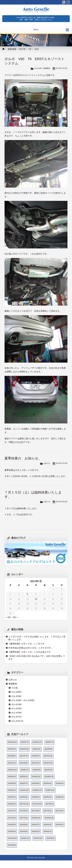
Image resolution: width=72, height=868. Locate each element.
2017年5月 (36, 811)
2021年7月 (12, 763)
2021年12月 (48, 756)
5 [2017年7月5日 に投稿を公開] (27, 594)
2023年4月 (37, 749)
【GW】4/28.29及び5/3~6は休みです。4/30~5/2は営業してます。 (37, 657)
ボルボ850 (16, 692)
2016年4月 (12, 831)
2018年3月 (60, 797)
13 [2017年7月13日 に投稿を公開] (36, 599)
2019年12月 (36, 776)
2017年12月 (24, 804)
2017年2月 (12, 818)
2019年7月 (24, 783)
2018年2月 (12, 804)
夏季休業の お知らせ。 (23, 458)
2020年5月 (37, 770)
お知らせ (47, 463)
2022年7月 (24, 756)
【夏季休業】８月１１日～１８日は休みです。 (31, 652)
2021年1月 (36, 763)
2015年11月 (25, 838)
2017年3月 (60, 811)
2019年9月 (12, 783)
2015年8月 (12, 845)
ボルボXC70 (17, 721)
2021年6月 (24, 763)
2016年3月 (24, 831)
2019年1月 (12, 790)
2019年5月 (48, 783)
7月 (30, 49)
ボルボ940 (16, 696)
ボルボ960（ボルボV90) (23, 700)
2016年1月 (48, 831)
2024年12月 (37, 742)
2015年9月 (50, 838)
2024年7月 (50, 742)
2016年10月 (49, 818)
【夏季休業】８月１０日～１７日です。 (27, 644)
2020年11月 (12, 770)
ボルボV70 (16, 717)
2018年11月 (37, 790)
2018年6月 (24, 797)
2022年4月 (36, 756)
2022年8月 (12, 756)
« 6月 (8, 617)
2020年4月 (49, 770)
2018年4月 (48, 797)
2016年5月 (60, 825)
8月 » (15, 617)
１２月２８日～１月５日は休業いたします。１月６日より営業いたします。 (37, 638)
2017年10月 (37, 804)
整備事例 (47, 68)
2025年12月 (12, 742)
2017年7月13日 (62, 68)
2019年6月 (36, 783)
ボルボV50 (16, 709)
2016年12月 (36, 818)
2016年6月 (48, 825)
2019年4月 (60, 783)
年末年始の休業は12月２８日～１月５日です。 (31, 648)
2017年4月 (48, 811)
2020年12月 (48, 763)
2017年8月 (50, 804)
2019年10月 (49, 776)
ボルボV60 (38, 68)
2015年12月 (12, 838)
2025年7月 (25, 742)
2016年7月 (36, 825)
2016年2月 (36, 831)
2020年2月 (24, 776)
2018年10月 (50, 790)
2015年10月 (38, 838)
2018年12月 (24, 790)
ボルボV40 (16, 704)
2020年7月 (25, 770)
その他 (14, 688)
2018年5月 (36, 797)
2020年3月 (12, 776)
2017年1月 (24, 818)
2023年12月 (24, 749)
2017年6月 (24, 811)
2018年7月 (12, 797)
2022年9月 (49, 749)
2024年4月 (12, 749)
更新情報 (12, 49)
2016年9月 (12, 825)
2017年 (22, 49)
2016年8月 (24, 825)
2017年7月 (12, 811)
